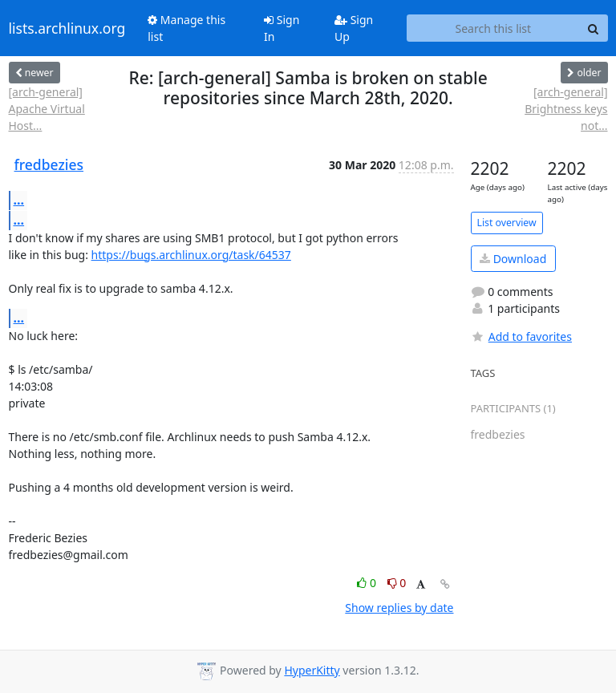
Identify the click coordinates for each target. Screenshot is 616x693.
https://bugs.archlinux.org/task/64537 (191, 255)
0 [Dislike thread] (397, 583)
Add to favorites (521, 336)
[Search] (594, 28)
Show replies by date (399, 608)
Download (513, 259)
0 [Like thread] (368, 583)
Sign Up (354, 28)
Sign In (282, 28)
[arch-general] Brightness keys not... (566, 109)
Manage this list (186, 28)
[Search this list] (493, 28)
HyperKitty (312, 670)
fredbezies (49, 164)
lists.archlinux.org (67, 28)
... (19, 200)
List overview (507, 223)
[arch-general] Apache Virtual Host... (47, 109)
